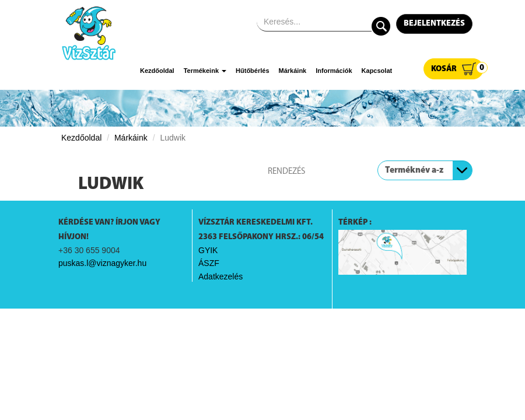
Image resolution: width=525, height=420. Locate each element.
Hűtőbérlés (252, 71)
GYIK (208, 250)
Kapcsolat (377, 71)
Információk (334, 71)
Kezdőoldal (157, 71)
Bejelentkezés (434, 24)
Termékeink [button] (205, 71)
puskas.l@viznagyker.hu (102, 263)
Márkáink (293, 71)
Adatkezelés (220, 276)
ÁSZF (209, 263)
